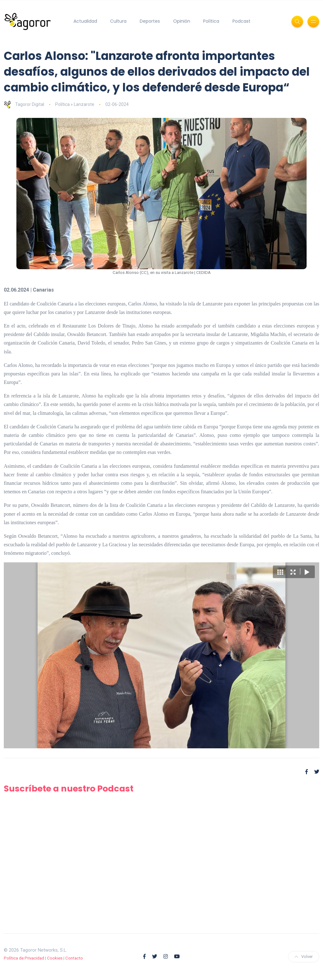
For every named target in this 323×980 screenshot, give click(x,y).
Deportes (150, 21)
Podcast (241, 21)
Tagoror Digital (24, 104)
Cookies (55, 958)
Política (211, 21)
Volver (304, 957)
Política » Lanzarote (75, 104)
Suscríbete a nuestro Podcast (69, 789)
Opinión (182, 21)
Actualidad (85, 21)
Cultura (118, 21)
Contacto (74, 958)
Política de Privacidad (24, 958)
